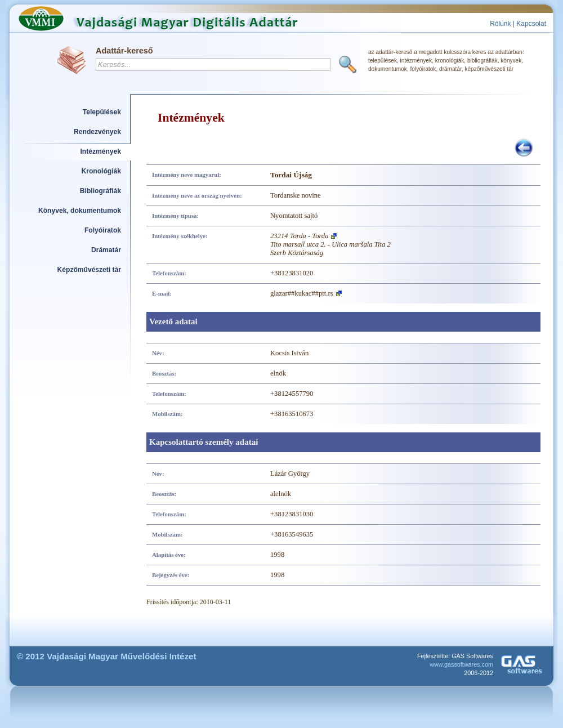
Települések (102, 112)
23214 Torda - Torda (299, 236)
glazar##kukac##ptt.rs (302, 293)
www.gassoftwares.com (461, 664)
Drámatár (106, 250)
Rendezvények (97, 132)
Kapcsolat (531, 24)
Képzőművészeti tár (89, 270)
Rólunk (500, 24)
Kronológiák (101, 171)
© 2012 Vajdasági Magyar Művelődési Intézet (107, 656)
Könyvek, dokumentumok (80, 211)
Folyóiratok (103, 230)
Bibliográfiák (100, 191)
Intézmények (101, 151)
